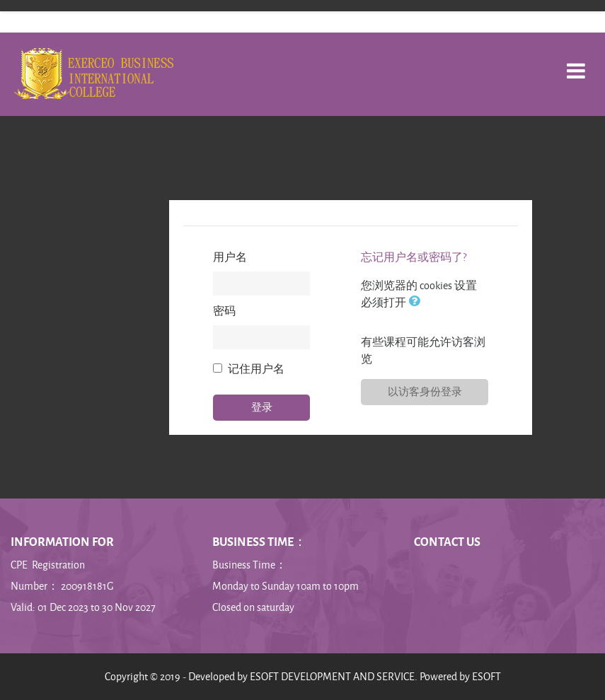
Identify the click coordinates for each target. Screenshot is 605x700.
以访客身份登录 (425, 391)
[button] (417, 302)
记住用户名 (256, 369)
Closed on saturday (253, 607)
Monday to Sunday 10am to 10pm (286, 586)
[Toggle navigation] (576, 63)
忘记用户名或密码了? (414, 257)
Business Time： (249, 565)
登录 (262, 407)
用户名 (230, 257)
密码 (224, 311)
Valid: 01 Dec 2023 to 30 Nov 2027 (83, 607)
